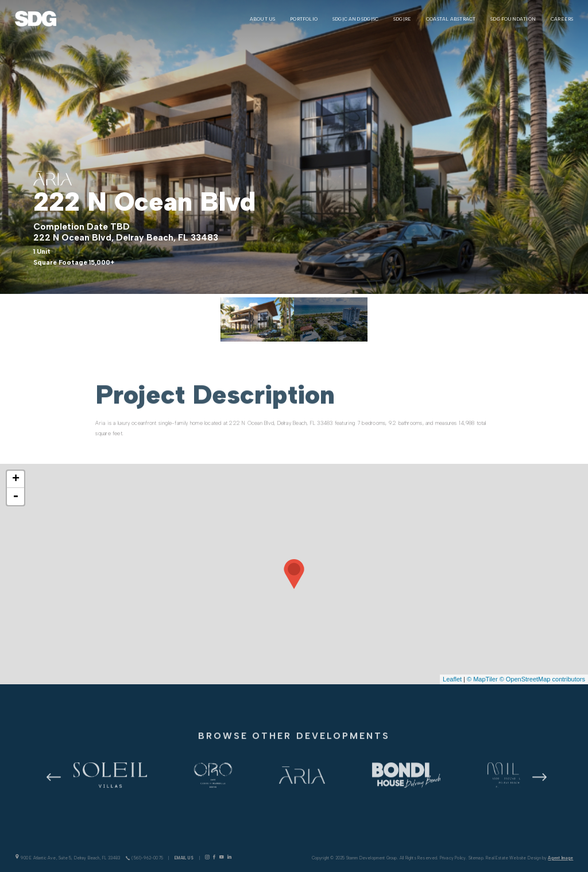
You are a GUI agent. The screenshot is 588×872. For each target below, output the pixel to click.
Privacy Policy (453, 858)
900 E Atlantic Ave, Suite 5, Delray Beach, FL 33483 (68, 858)
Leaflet (452, 679)
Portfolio (304, 19)
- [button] (16, 497)
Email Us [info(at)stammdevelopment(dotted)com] (184, 858)
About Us (263, 19)
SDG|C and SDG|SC (355, 19)
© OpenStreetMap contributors (542, 679)
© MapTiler (482, 679)
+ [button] (16, 479)
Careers (562, 19)
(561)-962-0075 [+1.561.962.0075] (144, 858)
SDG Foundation (513, 19)
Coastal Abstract (451, 19)
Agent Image (560, 858)
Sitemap (476, 858)
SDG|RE (402, 19)
